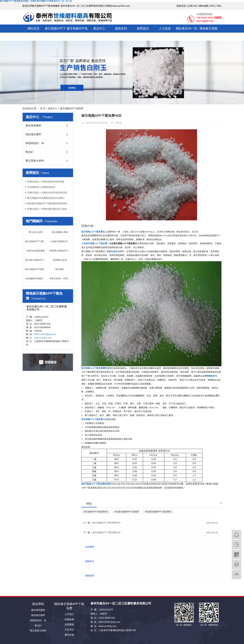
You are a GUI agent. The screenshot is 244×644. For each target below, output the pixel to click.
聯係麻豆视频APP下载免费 (209, 33)
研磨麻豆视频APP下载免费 (60, 251)
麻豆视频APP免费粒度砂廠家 (36, 269)
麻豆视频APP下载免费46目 (96, 512)
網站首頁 (33, 28)
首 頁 (43, 108)
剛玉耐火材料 (36, 232)
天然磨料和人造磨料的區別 (41, 187)
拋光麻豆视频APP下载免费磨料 (36, 260)
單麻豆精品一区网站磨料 (60, 278)
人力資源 (165, 28)
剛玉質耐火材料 (35, 161)
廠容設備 (69, 635)
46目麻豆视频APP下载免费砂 (158, 512)
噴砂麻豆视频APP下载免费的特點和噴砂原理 (49, 203)
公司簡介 (69, 614)
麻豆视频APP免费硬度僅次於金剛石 (46, 198)
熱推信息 (181, 6)
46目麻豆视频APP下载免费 (126, 512)
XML (219, 6)
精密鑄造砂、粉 (35, 143)
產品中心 (99, 28)
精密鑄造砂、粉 (38, 620)
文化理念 (69, 630)
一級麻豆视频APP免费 (60, 241)
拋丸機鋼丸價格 (60, 232)
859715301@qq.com (45, 334)
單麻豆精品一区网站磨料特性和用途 (46, 182)
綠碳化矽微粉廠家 (36, 251)
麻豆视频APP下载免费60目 (107, 532)
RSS (212, 6)
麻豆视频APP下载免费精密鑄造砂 (36, 241)
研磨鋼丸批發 (60, 260)
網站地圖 (204, 6)
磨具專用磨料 (33, 126)
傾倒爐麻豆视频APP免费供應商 (36, 278)
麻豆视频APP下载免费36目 (107, 523)
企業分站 (192, 6)
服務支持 (121, 28)
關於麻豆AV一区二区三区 (187, 33)
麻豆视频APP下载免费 (55, 33)
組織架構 (69, 619)
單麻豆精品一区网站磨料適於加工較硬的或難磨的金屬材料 (49, 209)
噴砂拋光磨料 (33, 134)
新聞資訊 (143, 28)
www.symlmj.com (43, 338)
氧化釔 (30, 152)
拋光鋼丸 (60, 269)
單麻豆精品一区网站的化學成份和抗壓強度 (49, 193)
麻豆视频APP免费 (77, 33)
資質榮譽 (69, 624)
